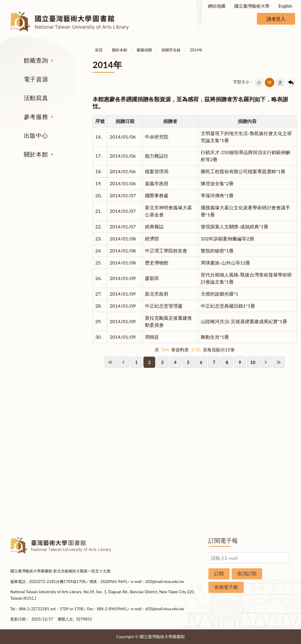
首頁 (99, 50)
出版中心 (36, 135)
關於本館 (36, 154)
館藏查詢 (36, 60)
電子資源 (36, 79)
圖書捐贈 (144, 50)
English (285, 6)
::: (3, 5)
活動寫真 (36, 98)
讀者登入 (276, 19)
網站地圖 (217, 6)
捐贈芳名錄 (171, 50)
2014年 (196, 50)
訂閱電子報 (223, 540)
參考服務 (36, 117)
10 (253, 362)
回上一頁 (291, 82)
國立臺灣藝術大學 (252, 6)
